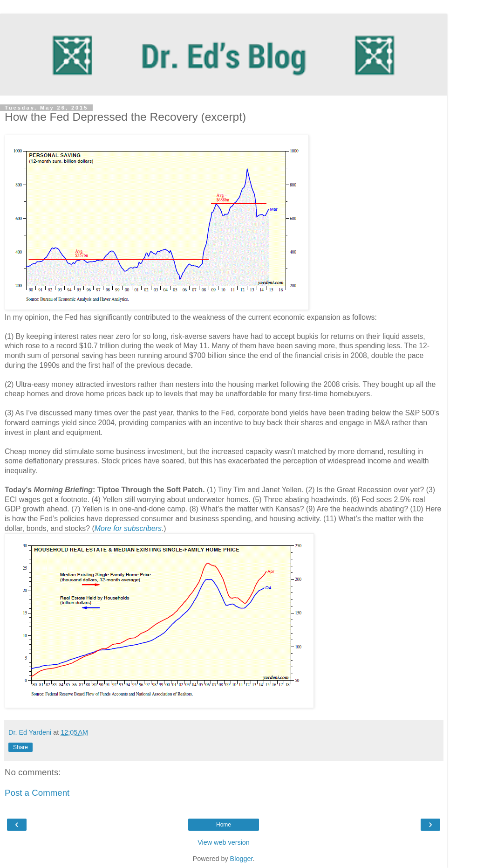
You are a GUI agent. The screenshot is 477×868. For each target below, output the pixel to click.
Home (224, 825)
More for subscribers (128, 528)
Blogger (242, 859)
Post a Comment (37, 793)
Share (20, 747)
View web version (224, 842)
